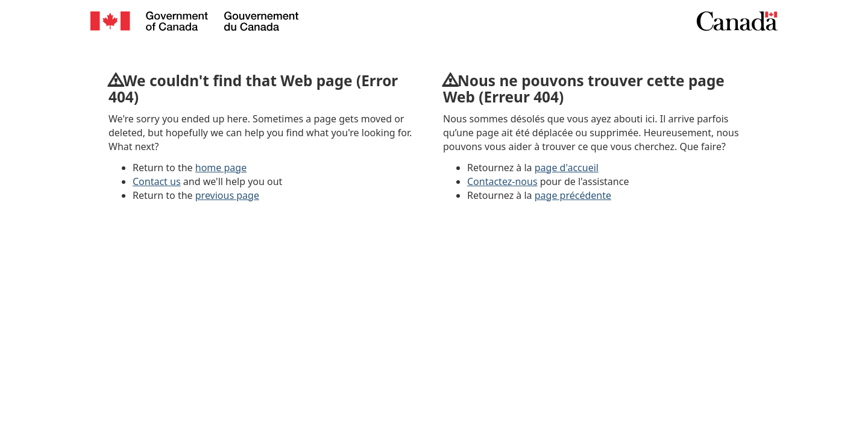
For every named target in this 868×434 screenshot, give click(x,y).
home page (221, 168)
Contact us (157, 181)
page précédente (573, 195)
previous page (227, 195)
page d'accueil (567, 168)
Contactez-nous (502, 181)
